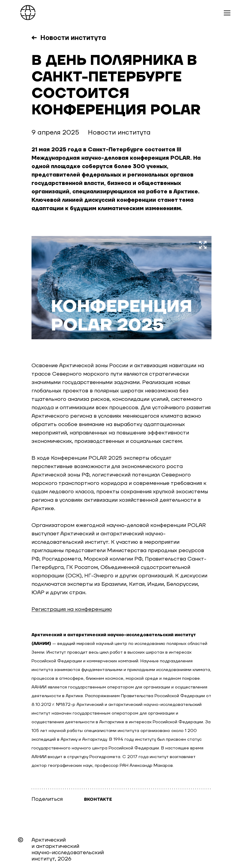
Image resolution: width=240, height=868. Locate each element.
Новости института (73, 38)
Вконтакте (98, 800)
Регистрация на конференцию (72, 609)
